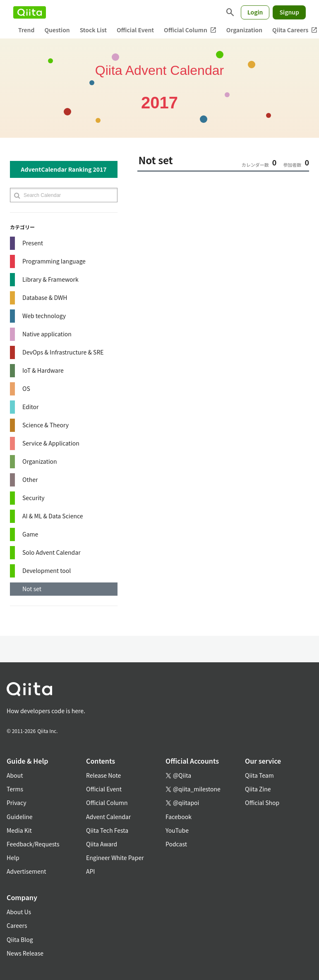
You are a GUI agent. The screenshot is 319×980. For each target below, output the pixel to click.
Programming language (54, 261)
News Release (25, 953)
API (90, 871)
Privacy (16, 803)
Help (13, 858)
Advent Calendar (108, 817)
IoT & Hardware (43, 370)
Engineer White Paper (115, 858)
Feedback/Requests (33, 844)
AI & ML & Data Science (53, 516)
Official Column (190, 30)
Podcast (176, 844)
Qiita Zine (258, 789)
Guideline (20, 817)
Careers (17, 925)
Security (34, 498)
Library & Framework (50, 279)
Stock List (93, 30)
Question (57, 30)
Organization (244, 30)
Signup (289, 12)
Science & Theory (46, 425)
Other (30, 479)
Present (33, 243)
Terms (15, 789)
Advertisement (26, 871)
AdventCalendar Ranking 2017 (64, 169)
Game (30, 534)
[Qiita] (30, 12)
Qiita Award (102, 844)
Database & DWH (45, 297)
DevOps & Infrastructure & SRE (63, 352)
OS (26, 388)
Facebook (179, 817)
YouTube (177, 830)
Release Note (103, 775)
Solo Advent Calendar (52, 552)
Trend (26, 30)
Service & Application (51, 443)
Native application (47, 334)
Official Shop (262, 803)
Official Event (135, 30)
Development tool (47, 570)
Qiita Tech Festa (107, 830)
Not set (32, 589)
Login (255, 12)
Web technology (44, 316)
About (15, 775)
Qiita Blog (20, 939)
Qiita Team (259, 775)
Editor (31, 407)
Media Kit (19, 830)
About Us (19, 912)
